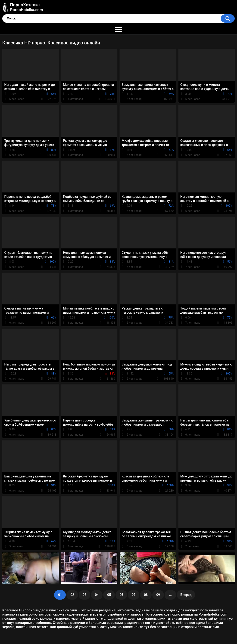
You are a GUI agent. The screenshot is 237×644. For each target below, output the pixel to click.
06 (121, 595)
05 (109, 595)
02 (72, 595)
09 (158, 595)
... (170, 595)
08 (146, 595)
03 (84, 595)
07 (134, 595)
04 (97, 595)
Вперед (186, 595)
